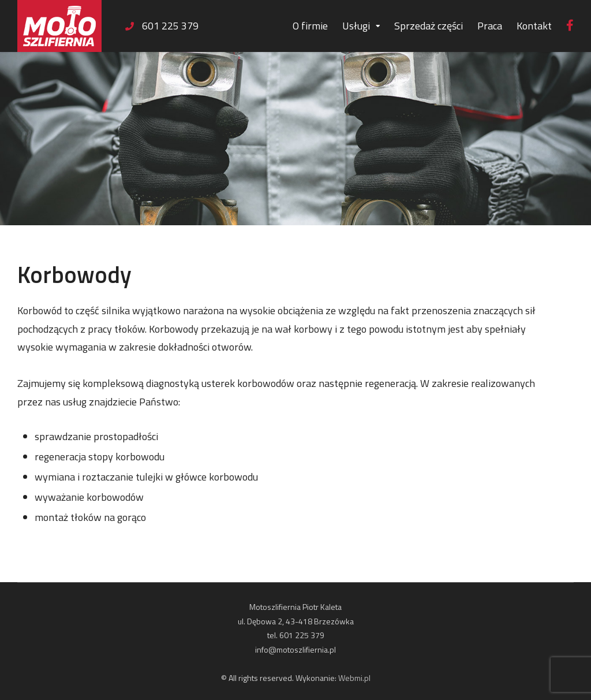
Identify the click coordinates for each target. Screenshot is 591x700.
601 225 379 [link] (170, 26)
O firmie (310, 26)
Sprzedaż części (429, 26)
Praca (490, 26)
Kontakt (534, 26)
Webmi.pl (354, 678)
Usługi (356, 26)
